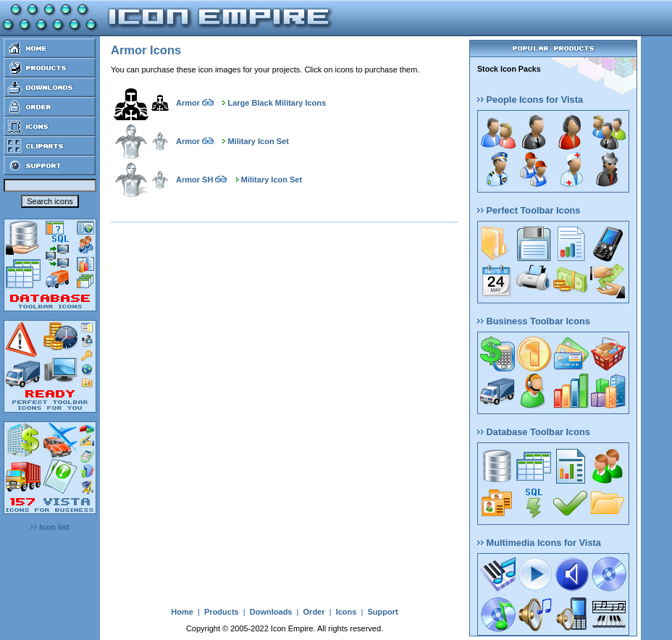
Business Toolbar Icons (534, 321)
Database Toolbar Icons (534, 432)
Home (182, 612)
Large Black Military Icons (277, 103)
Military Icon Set (258, 141)
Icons (346, 612)
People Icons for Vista (530, 100)
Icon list (50, 527)
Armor (188, 103)
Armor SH (194, 180)
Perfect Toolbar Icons (529, 210)
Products (222, 612)
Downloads (271, 612)
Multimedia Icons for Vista (539, 543)
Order (314, 612)
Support (382, 612)
